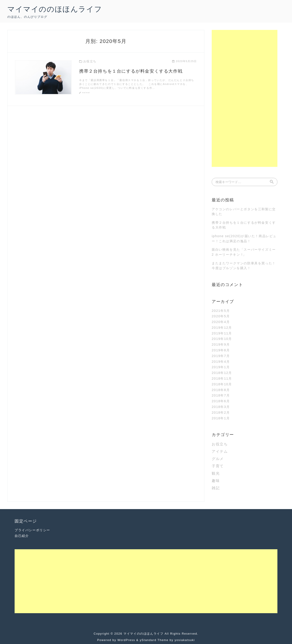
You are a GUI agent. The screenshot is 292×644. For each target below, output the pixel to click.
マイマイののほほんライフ (55, 9)
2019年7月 (221, 356)
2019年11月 (222, 333)
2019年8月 (221, 350)
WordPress (126, 640)
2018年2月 (221, 413)
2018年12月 (222, 373)
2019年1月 (221, 367)
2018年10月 (222, 384)
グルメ (218, 459)
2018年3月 (221, 407)
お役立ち (220, 444)
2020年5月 (221, 316)
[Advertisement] (245, 98)
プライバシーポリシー (32, 530)
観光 (216, 473)
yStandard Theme (154, 640)
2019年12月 (222, 328)
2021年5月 (221, 311)
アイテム (220, 451)
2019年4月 (221, 362)
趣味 (216, 481)
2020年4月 (221, 322)
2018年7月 (221, 395)
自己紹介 (22, 536)
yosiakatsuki (185, 640)
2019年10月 (222, 339)
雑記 (216, 488)
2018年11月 (222, 379)
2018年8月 (221, 390)
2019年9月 (221, 344)
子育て (218, 466)
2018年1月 (221, 418)
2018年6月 (221, 401)
